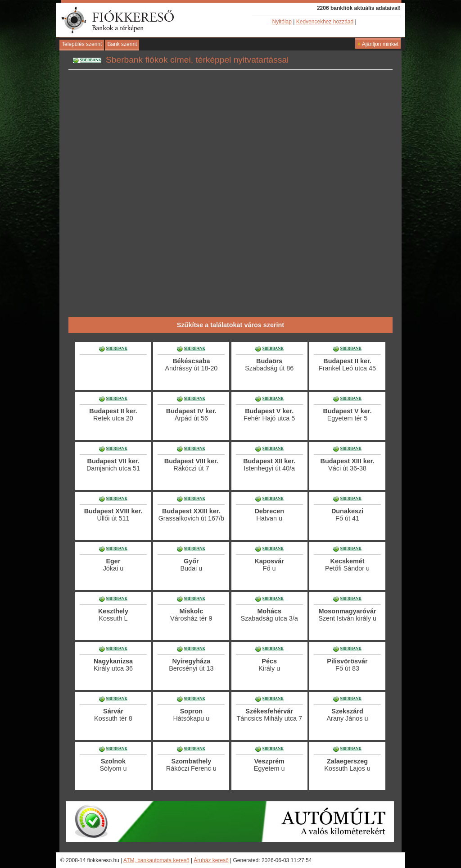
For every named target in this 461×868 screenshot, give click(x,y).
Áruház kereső (211, 860)
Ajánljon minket (378, 44)
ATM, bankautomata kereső (156, 860)
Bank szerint (122, 44)
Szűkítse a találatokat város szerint (230, 325)
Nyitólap (282, 22)
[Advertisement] (230, 286)
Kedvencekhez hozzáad (325, 22)
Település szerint (82, 44)
